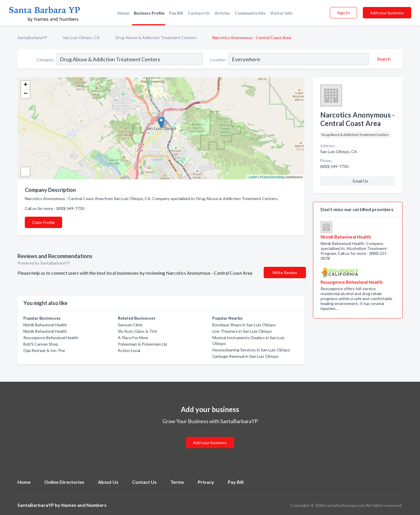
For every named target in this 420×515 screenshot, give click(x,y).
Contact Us (199, 13)
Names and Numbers (84, 505)
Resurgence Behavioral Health (51, 338)
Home (123, 13)
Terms (177, 482)
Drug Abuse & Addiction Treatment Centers (156, 37)
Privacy (206, 482)
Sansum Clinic (130, 325)
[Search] (383, 59)
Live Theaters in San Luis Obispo (242, 331)
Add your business (387, 13)
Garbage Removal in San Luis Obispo (245, 356)
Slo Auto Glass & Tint (138, 331)
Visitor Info (281, 13)
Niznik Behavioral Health (45, 325)
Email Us (360, 181)
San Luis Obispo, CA (81, 37)
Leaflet (252, 177)
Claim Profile (43, 222)
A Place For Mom (133, 338)
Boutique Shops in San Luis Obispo (244, 325)
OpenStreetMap (274, 177)
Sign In (343, 13)
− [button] (26, 94)
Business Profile (149, 13)
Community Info (250, 13)
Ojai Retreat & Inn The (44, 350)
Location (218, 60)
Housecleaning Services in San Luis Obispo (251, 350)
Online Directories (64, 482)
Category (45, 60)
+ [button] (26, 85)
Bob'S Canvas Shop (41, 344)
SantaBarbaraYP (32, 37)
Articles (222, 13)
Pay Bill (176, 13)
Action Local (129, 350)
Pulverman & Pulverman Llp (142, 344)
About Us (108, 482)
